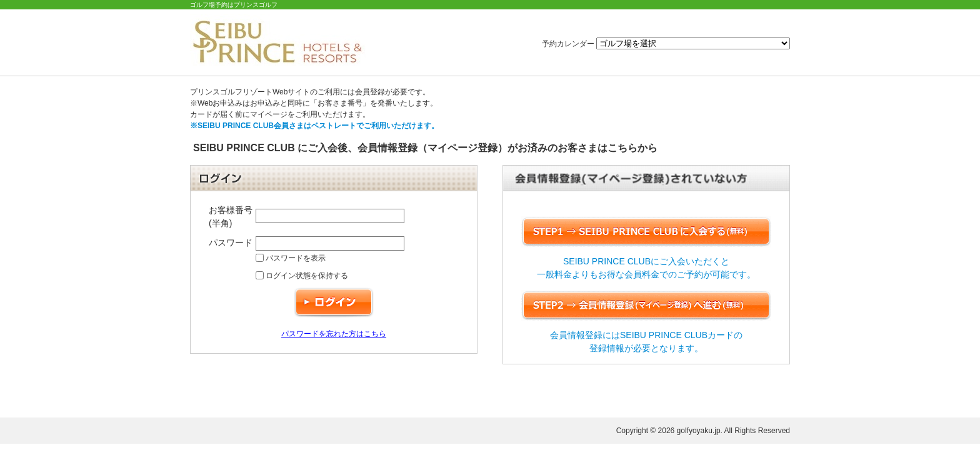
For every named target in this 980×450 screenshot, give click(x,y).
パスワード (231, 242)
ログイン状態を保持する (302, 276)
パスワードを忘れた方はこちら (334, 334)
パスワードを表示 (291, 258)
